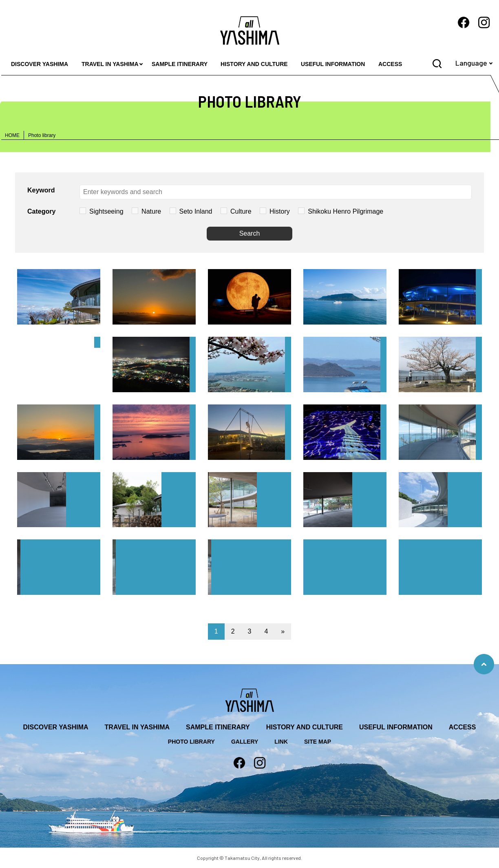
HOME (12, 135)
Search (250, 233)
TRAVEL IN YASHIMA (110, 64)
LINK (281, 742)
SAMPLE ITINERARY (180, 64)
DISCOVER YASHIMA (40, 64)
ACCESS (390, 64)
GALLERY (245, 742)
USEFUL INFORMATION (333, 64)
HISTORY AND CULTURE (254, 64)
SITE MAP (318, 742)
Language (471, 63)
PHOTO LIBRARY (191, 742)
